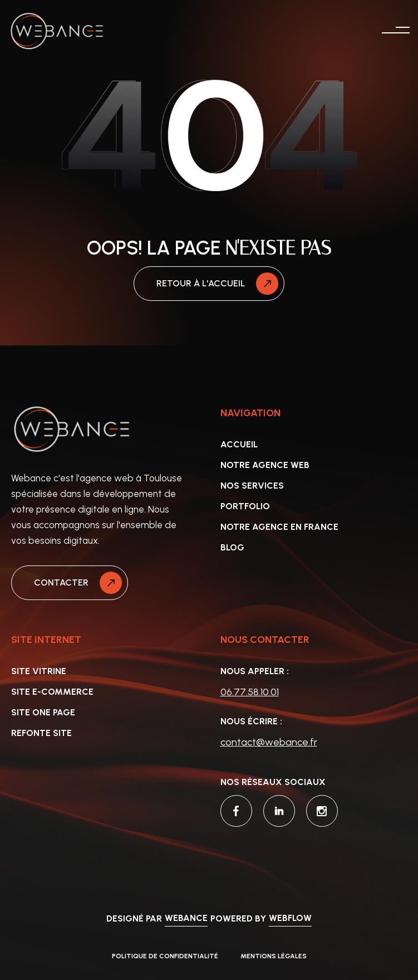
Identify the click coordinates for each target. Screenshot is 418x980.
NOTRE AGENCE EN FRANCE (279, 527)
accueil (239, 444)
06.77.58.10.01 (250, 692)
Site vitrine (39, 671)
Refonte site (41, 733)
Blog (232, 547)
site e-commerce (52, 692)
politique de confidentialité (165, 956)
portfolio (245, 506)
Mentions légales (274, 956)
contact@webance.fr (269, 742)
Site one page (43, 712)
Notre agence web (265, 465)
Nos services (252, 486)
